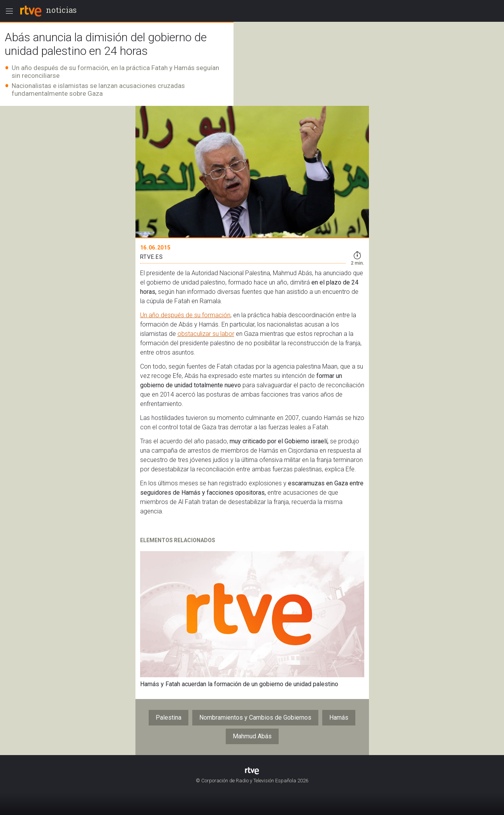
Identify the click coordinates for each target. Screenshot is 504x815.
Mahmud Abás (252, 736)
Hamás (339, 718)
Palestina (169, 718)
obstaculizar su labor (206, 334)
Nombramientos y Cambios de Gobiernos (255, 718)
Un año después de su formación (185, 315)
